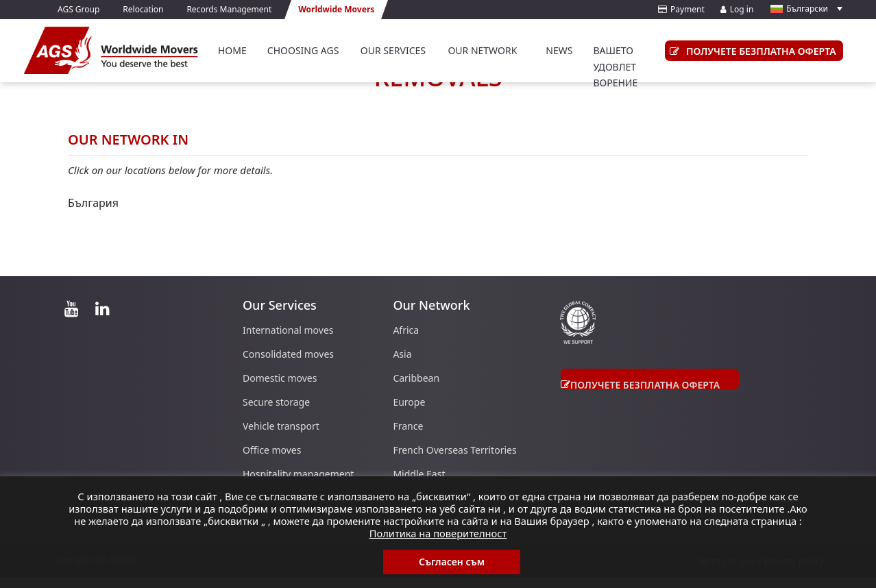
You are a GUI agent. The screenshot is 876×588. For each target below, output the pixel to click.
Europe (409, 402)
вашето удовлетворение (615, 67)
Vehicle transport (281, 426)
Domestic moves (280, 378)
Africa (406, 330)
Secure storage (276, 402)
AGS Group (78, 9)
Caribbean (416, 378)
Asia (402, 354)
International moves (288, 330)
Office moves (272, 450)
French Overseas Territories (454, 450)
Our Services (393, 50)
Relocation (143, 9)
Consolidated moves (288, 354)
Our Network (482, 50)
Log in (737, 9)
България (93, 203)
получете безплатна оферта (751, 51)
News (559, 50)
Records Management (229, 9)
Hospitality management (298, 474)
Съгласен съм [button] (452, 562)
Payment (681, 9)
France (408, 426)
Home (232, 50)
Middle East (419, 474)
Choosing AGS (303, 50)
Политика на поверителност (438, 533)
